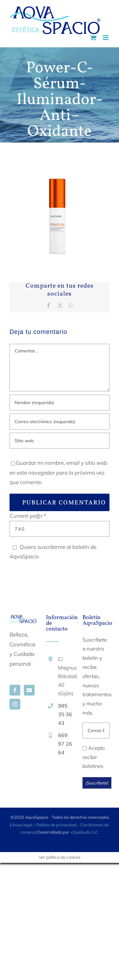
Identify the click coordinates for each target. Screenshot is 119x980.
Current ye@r (28, 516)
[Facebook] (15, 690)
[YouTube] (29, 690)
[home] (23, 620)
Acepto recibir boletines (94, 757)
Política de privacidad (56, 825)
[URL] (60, 441)
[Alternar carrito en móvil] (93, 38)
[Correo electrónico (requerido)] (60, 422)
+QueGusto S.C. (85, 832)
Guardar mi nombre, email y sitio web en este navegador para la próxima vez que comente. (58, 472)
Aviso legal (22, 825)
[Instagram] (15, 704)
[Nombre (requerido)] (60, 403)
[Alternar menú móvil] (106, 38)
